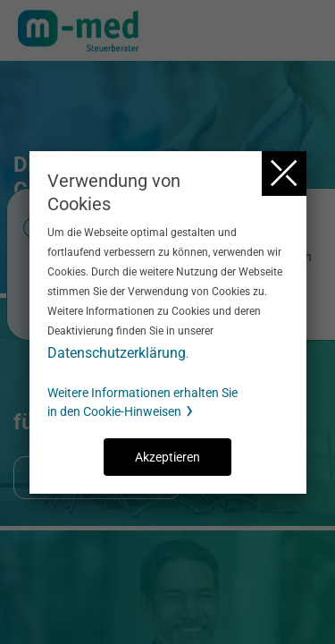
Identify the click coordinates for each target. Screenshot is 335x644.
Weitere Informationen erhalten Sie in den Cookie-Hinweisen (142, 402)
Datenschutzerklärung (117, 353)
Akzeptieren (167, 457)
